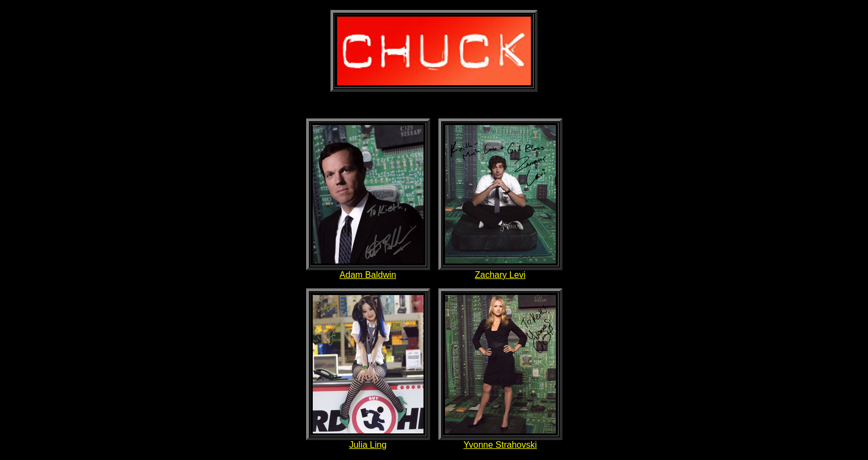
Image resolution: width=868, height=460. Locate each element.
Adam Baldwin (368, 275)
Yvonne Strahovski (500, 445)
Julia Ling (368, 445)
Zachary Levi (500, 275)
